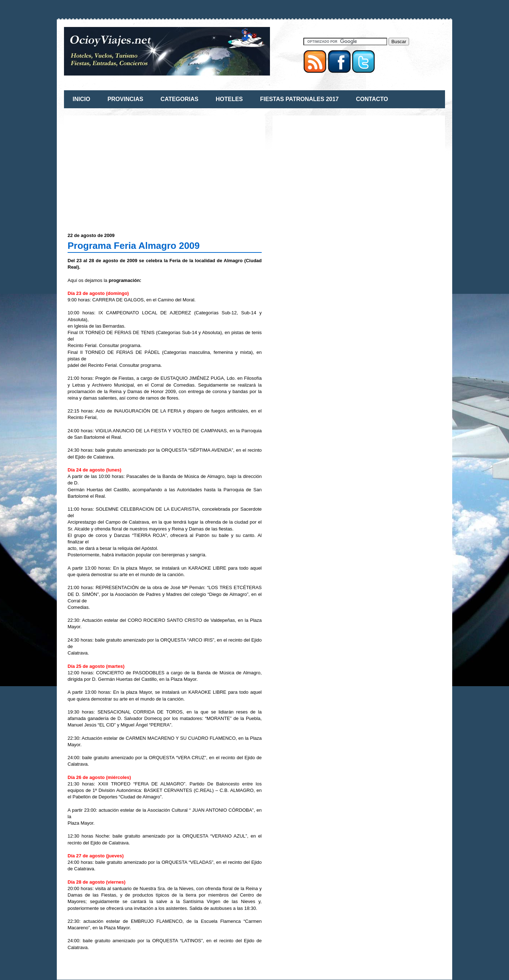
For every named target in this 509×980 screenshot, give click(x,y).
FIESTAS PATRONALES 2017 (300, 99)
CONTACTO (372, 99)
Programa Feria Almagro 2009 (134, 246)
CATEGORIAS (179, 99)
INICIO (81, 99)
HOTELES (229, 99)
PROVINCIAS (125, 99)
